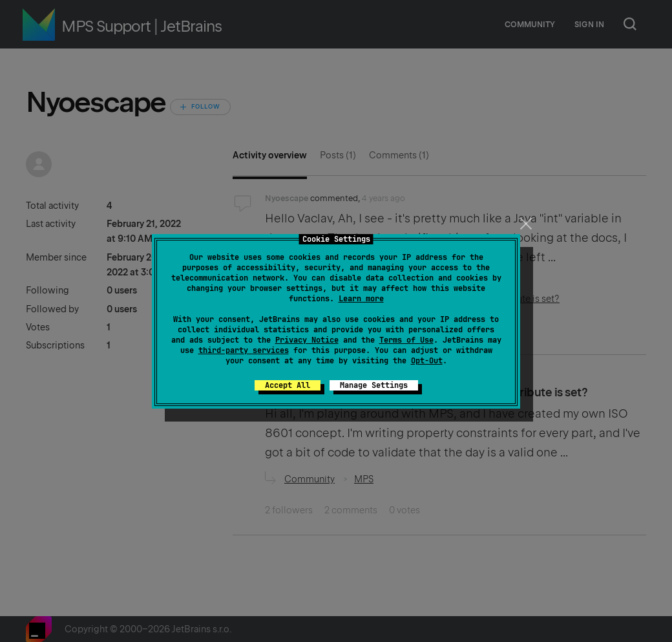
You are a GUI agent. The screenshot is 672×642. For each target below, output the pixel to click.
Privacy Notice (307, 340)
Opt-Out (427, 361)
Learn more (361, 299)
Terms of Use (406, 340)
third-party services (244, 350)
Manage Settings (374, 385)
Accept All (288, 385)
